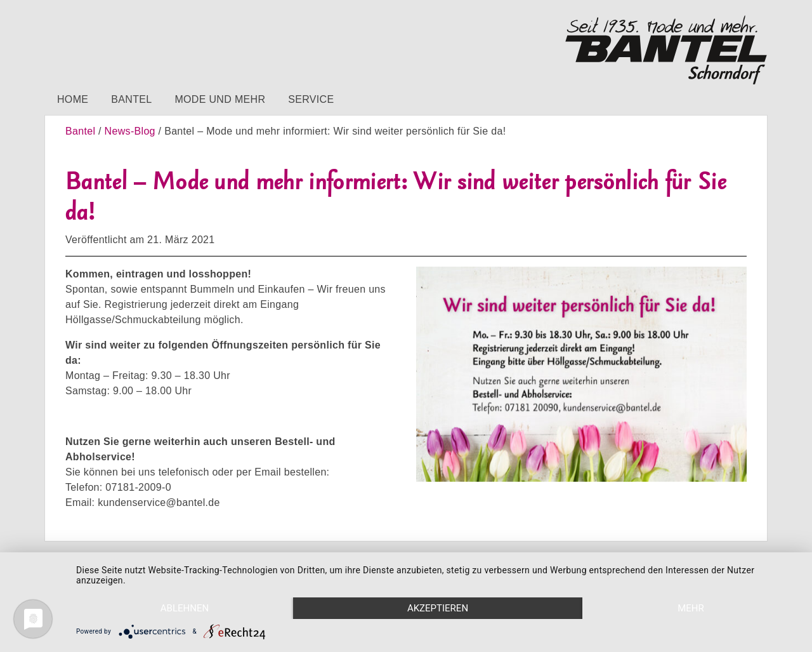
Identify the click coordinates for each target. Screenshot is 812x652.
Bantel (131, 99)
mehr (691, 608)
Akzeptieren (438, 608)
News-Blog (130, 131)
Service (311, 99)
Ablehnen (185, 608)
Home (73, 99)
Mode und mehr (220, 99)
